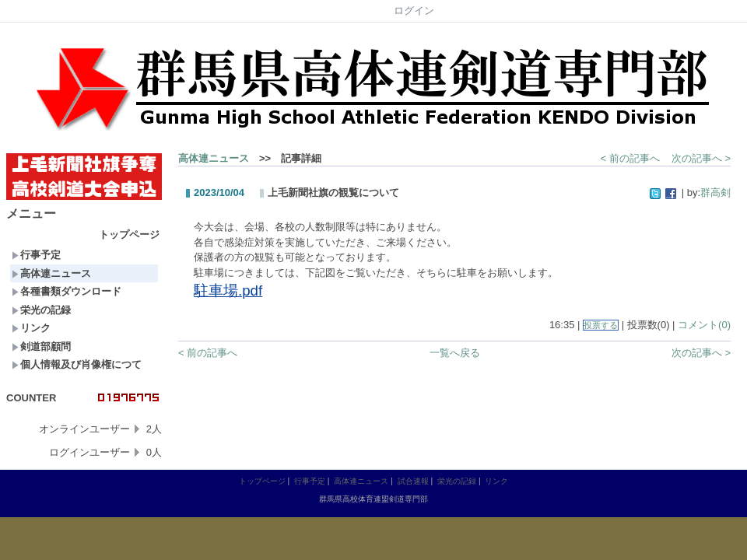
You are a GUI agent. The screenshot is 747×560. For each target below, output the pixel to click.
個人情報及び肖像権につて (77, 364)
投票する (601, 325)
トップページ (129, 234)
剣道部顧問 (41, 346)
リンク (31, 328)
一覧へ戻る (455, 353)
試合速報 (413, 481)
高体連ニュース (51, 273)
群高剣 (715, 192)
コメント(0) (704, 325)
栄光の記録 (41, 310)
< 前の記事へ (630, 158)
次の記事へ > (701, 158)
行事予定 (36, 255)
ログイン (414, 10)
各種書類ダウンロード (67, 291)
